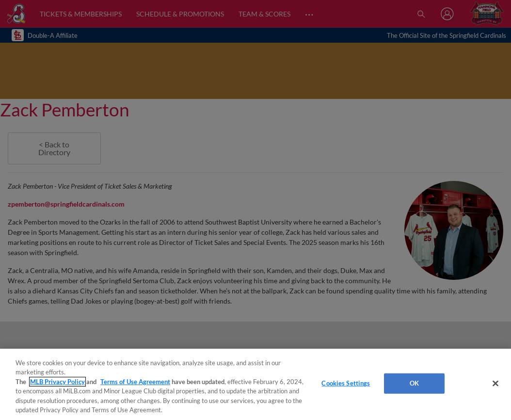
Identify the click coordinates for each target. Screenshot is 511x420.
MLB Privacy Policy (57, 382)
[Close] (495, 384)
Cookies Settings (346, 383)
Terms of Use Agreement (135, 382)
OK (414, 383)
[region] (255, 384)
